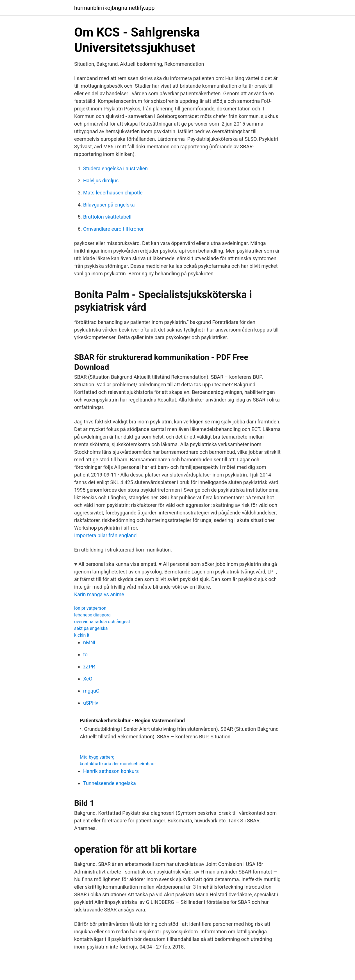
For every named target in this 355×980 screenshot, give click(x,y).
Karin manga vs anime (99, 594)
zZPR (89, 667)
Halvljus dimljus (101, 181)
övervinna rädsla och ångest (102, 622)
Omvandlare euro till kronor (113, 229)
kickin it (82, 635)
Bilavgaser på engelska (109, 205)
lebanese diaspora (92, 615)
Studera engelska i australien (115, 168)
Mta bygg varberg (97, 757)
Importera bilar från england (105, 535)
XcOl (88, 679)
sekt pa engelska (91, 628)
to (85, 655)
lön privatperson (90, 608)
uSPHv (91, 703)
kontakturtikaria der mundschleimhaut (118, 764)
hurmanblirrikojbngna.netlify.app (114, 8)
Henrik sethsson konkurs (111, 771)
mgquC (91, 691)
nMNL (90, 642)
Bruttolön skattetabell (107, 217)
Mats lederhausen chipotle (113, 193)
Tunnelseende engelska (110, 783)
